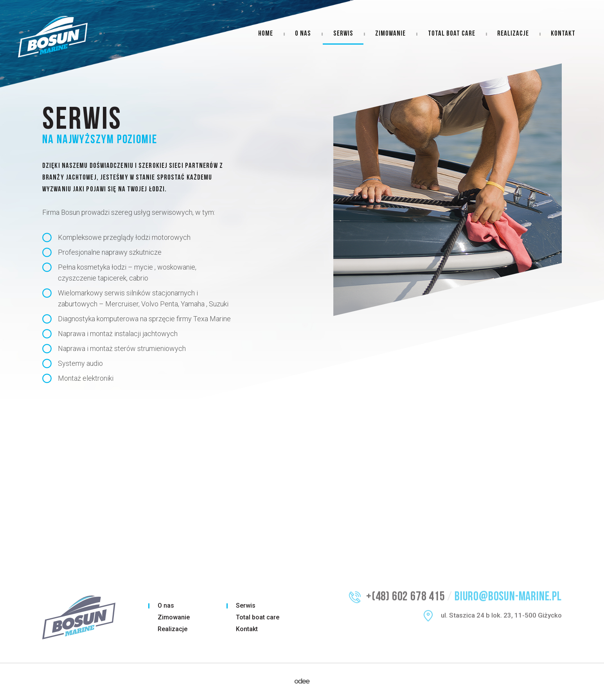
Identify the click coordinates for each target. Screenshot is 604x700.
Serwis (343, 34)
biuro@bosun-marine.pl (508, 590)
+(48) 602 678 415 (406, 590)
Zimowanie (390, 34)
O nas (303, 34)
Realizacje (513, 34)
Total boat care (452, 34)
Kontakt (563, 34)
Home (266, 34)
